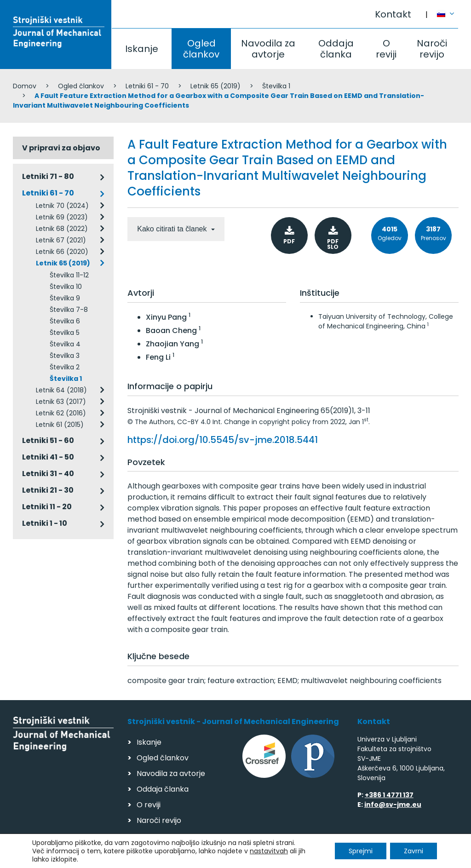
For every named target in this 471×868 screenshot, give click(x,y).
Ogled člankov (201, 49)
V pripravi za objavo (61, 148)
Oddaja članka (336, 49)
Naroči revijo (432, 49)
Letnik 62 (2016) (61, 413)
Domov (25, 86)
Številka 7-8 (69, 310)
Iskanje (142, 49)
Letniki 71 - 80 (48, 176)
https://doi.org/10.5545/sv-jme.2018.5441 (223, 440)
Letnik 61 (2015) (60, 425)
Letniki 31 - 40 (48, 474)
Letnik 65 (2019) (215, 86)
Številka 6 (65, 321)
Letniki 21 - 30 (48, 490)
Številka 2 (65, 367)
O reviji (386, 49)
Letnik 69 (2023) (62, 217)
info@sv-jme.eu (393, 805)
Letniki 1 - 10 (45, 523)
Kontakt (393, 14)
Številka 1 (276, 86)
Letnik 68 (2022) (62, 229)
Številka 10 (66, 287)
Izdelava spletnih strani (395, 858)
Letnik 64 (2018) (61, 390)
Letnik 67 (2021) (61, 240)
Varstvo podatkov (132, 857)
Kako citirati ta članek (173, 229)
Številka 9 (65, 298)
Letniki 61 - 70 (147, 86)
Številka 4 (65, 344)
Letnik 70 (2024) (62, 206)
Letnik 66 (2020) (62, 252)
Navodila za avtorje (268, 49)
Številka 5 (65, 333)
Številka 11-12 (69, 275)
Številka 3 (65, 356)
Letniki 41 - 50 (48, 457)
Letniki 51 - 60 (48, 440)
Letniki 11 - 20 (47, 507)
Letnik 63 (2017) (61, 402)
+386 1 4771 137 (389, 795)
